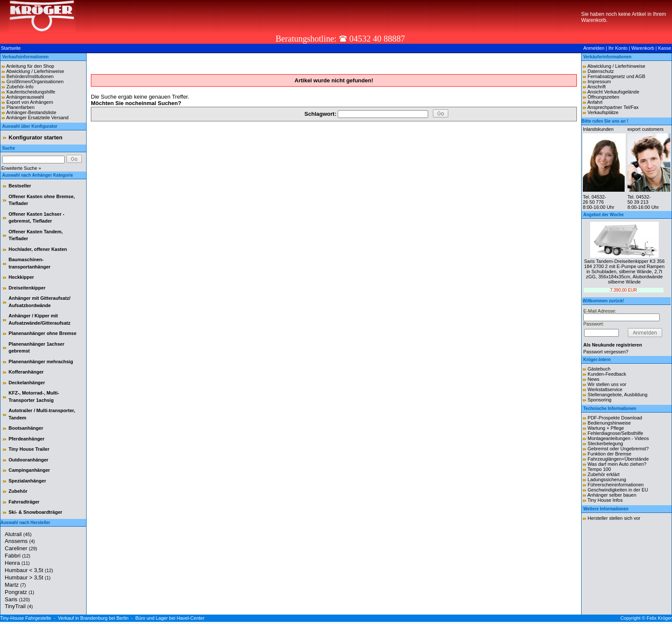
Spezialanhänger (27, 481)
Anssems (20, 541)
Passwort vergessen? (606, 352)
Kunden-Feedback (607, 374)
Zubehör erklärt (604, 474)
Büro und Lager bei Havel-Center (170, 618)
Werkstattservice (605, 389)
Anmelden (594, 48)
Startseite (11, 48)
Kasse (664, 48)
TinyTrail (19, 606)
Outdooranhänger (28, 460)
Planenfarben (20, 107)
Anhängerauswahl (25, 97)
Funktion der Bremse (609, 454)
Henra (17, 563)
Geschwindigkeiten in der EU (618, 490)
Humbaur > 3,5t (28, 577)
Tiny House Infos (605, 500)
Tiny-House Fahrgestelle (25, 618)
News (594, 379)
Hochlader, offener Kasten (38, 249)
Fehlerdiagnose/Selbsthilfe (615, 433)
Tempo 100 (599, 469)
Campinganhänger (29, 470)
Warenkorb (643, 48)
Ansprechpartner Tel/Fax (613, 107)
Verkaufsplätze (603, 112)
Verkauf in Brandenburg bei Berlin (93, 618)
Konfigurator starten (36, 137)
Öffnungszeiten (603, 97)
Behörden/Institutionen (30, 76)
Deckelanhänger (27, 383)
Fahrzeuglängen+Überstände (618, 459)
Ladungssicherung (607, 479)
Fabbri (18, 556)
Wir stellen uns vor (607, 384)
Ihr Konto (618, 48)
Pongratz (19, 592)
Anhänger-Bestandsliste (31, 112)
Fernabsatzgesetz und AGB (616, 76)
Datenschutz (601, 71)
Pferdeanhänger (27, 439)
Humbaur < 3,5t (29, 570)
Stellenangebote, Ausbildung (617, 395)
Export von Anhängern (30, 102)
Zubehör (18, 491)
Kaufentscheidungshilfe (31, 92)
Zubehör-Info (20, 87)
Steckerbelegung (605, 443)
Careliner (21, 548)
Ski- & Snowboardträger (35, 512)
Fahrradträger (24, 502)
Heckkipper (21, 277)
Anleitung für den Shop (30, 66)
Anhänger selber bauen (612, 495)
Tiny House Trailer (29, 449)
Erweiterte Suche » (21, 168)
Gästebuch (599, 369)
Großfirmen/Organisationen (35, 81)
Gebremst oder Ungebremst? (618, 449)
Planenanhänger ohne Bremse (42, 333)
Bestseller (20, 186)
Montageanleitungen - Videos (618, 438)
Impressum (599, 81)
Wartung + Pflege (606, 428)
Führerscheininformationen (616, 485)
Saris (17, 599)
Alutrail (18, 534)
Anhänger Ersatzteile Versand (37, 118)
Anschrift (596, 87)
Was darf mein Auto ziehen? (617, 464)
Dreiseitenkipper (27, 288)
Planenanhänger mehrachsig (41, 362)
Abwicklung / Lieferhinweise (35, 71)
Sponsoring (600, 400)
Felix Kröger (659, 618)
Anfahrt (595, 102)
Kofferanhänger (26, 372)
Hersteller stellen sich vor (614, 518)
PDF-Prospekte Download (615, 418)
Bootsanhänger (26, 428)
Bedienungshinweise (609, 423)
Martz (15, 585)
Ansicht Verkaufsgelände (613, 92)
